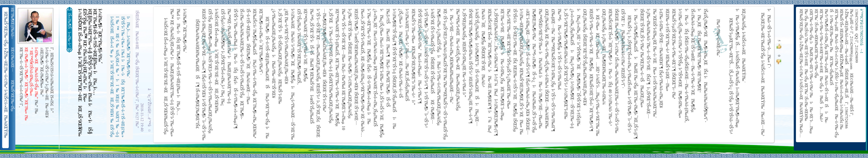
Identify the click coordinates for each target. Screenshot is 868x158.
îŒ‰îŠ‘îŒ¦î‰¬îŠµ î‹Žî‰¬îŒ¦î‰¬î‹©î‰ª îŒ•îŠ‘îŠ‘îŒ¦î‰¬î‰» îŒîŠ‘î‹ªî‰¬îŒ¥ (13, 96)
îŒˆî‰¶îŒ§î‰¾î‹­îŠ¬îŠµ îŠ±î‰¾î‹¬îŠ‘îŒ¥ (13, 23)
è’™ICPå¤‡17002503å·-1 (861, 31)
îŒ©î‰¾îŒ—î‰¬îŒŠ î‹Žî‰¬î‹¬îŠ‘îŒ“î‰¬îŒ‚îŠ (13, 60)
